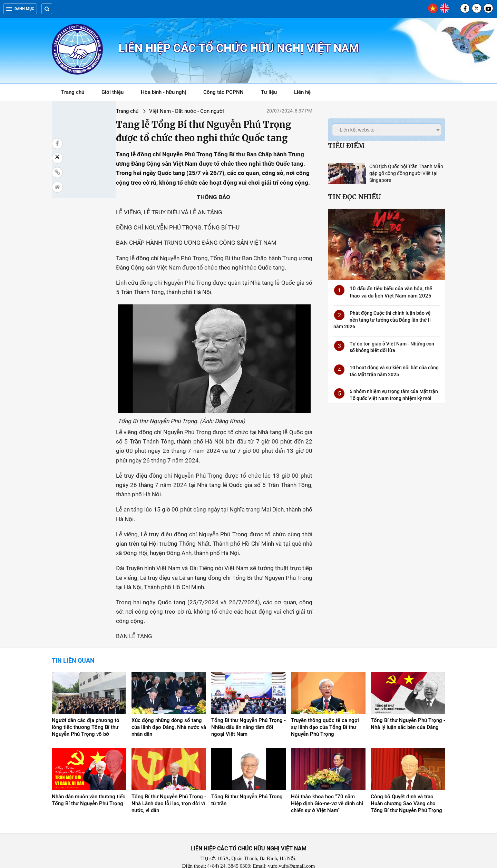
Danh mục (20, 9)
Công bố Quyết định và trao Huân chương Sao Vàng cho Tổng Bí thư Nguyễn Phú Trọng (406, 784)
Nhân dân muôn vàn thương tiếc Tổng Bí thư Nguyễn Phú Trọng (89, 781)
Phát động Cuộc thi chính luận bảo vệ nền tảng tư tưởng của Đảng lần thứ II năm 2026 (382, 320)
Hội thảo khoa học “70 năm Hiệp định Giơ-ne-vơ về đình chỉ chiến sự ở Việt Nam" (327, 784)
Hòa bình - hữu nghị (163, 92)
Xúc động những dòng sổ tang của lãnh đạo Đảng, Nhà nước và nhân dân (169, 708)
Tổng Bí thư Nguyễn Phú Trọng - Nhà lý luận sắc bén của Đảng (408, 704)
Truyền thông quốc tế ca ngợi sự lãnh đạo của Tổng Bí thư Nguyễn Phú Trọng (325, 708)
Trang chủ (73, 92)
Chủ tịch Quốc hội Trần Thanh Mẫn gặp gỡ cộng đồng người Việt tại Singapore (406, 173)
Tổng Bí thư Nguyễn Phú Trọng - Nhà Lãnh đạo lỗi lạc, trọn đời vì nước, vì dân (169, 784)
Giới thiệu (113, 92)
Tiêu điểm (346, 146)
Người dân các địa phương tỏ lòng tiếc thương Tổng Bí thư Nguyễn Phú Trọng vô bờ (86, 708)
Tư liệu (272, 93)
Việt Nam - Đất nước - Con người (138, 111)
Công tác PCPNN (223, 92)
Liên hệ (302, 92)
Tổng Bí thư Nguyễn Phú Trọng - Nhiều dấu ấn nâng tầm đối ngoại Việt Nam (248, 708)
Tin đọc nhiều (354, 197)
